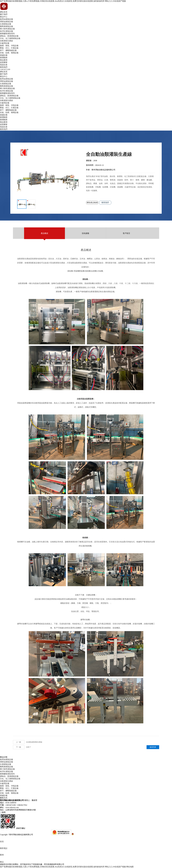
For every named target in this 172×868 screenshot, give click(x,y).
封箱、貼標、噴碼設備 (9, 53)
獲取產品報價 (93, 204)
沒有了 (22, 747)
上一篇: (19, 742)
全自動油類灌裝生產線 (28, 742)
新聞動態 (4, 58)
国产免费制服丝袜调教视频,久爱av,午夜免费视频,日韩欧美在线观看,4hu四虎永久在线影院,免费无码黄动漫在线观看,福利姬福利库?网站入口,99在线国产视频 (63, 1)
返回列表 (153, 747)
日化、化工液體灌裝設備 (10, 38)
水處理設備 (5, 43)
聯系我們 (4, 67)
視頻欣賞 (4, 65)
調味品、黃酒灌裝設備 (9, 36)
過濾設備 (4, 55)
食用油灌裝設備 (6, 19)
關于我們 (4, 14)
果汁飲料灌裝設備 (7, 29)
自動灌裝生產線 (6, 41)
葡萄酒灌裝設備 (6, 26)
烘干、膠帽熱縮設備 (8, 50)
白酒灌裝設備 (6, 24)
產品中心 (4, 17)
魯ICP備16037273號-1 (42, 835)
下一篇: (19, 747)
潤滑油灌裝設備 (6, 22)
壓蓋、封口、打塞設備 (9, 48)
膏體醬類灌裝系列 (7, 34)
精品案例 (4, 60)
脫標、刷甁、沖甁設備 (9, 46)
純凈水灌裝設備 (6, 31)
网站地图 (130, 867)
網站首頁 (4, 12)
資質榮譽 (4, 62)
